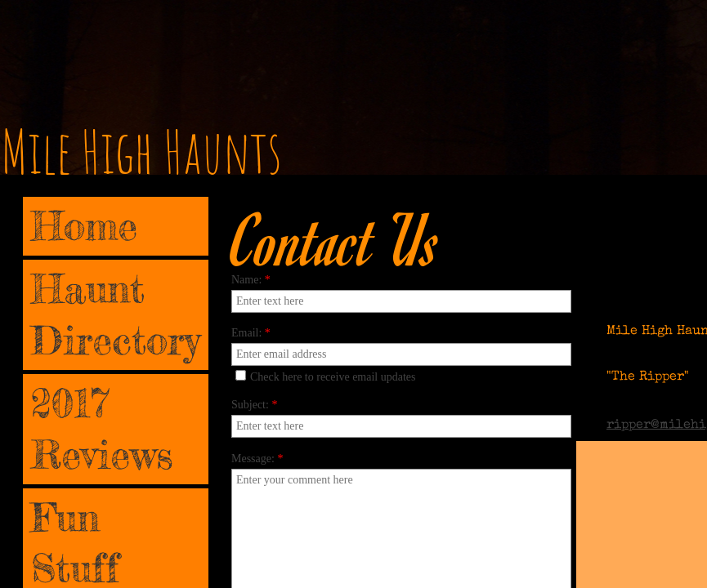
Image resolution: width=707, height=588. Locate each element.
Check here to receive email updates (326, 376)
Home (84, 226)
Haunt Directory (116, 314)
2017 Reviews (102, 428)
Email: (251, 333)
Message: (257, 459)
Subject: (254, 405)
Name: (251, 280)
